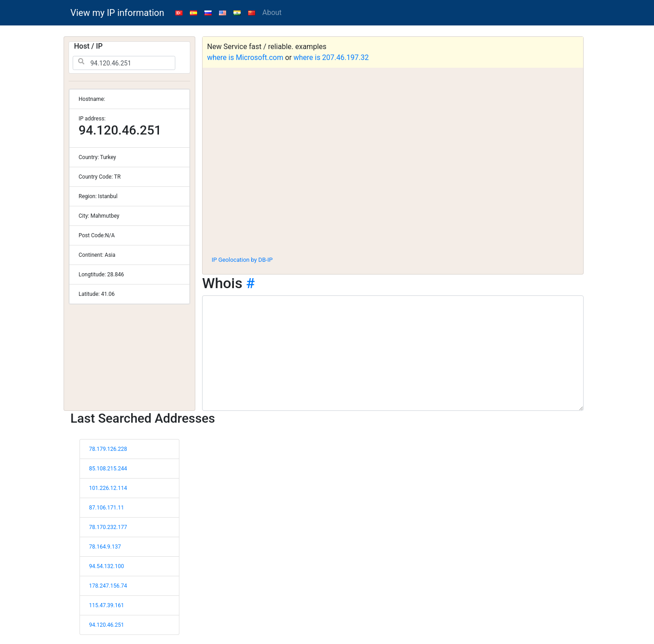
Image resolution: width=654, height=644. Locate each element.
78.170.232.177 (108, 527)
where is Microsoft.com (245, 57)
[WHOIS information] (393, 353)
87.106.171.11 (107, 508)
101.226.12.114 (108, 488)
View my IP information (117, 13)
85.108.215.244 (108, 469)
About (272, 12)
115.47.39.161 (107, 605)
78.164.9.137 (105, 547)
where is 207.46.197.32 (331, 57)
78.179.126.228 (108, 449)
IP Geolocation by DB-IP (242, 260)
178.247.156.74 (108, 586)
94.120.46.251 (107, 625)
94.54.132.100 (107, 566)
